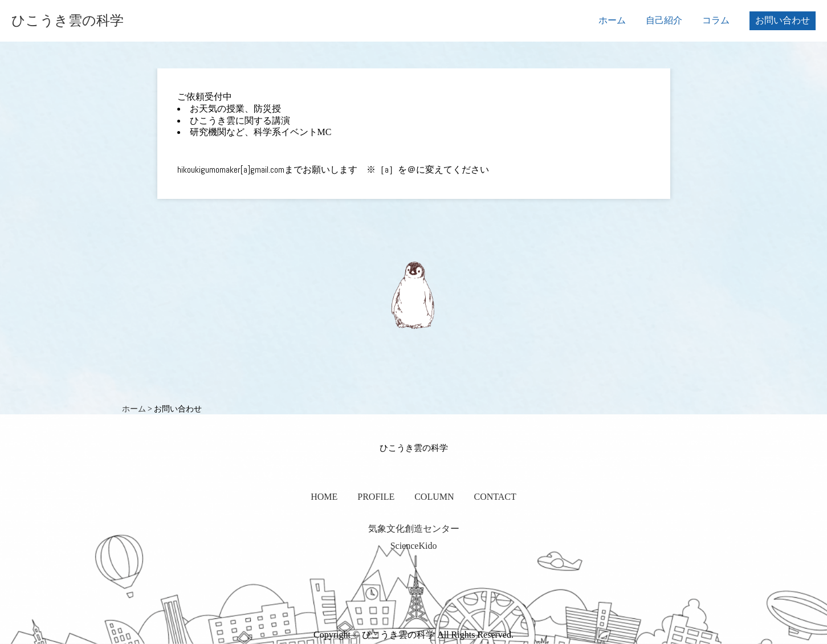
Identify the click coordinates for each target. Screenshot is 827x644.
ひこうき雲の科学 (68, 21)
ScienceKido (414, 546)
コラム (716, 20)
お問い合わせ (783, 20)
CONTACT (495, 497)
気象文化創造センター (414, 529)
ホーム (612, 20)
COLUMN (434, 497)
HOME (324, 497)
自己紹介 (664, 20)
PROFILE (376, 497)
